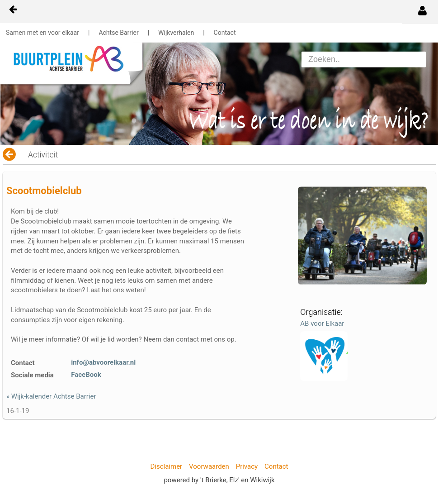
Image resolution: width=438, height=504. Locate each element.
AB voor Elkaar (322, 323)
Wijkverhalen (176, 33)
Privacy (247, 466)
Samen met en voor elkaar (42, 33)
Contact (225, 33)
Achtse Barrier (118, 33)
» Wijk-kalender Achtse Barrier (51, 396)
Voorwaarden (209, 466)
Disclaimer (166, 466)
